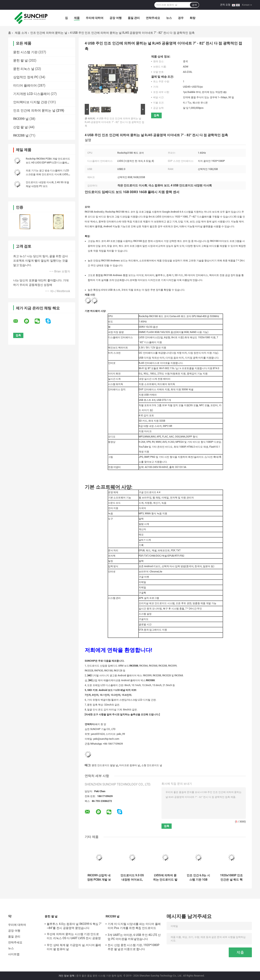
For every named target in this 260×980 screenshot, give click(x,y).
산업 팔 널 (21, 127)
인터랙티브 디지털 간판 (30, 102)
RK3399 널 (21, 119)
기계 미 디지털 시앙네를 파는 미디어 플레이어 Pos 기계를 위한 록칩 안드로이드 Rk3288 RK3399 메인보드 (134, 927)
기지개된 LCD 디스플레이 (32, 94)
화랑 (193, 18)
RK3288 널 (21, 135)
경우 (181, 18)
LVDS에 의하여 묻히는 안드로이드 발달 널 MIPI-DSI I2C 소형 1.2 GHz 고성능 (165, 878)
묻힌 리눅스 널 (24, 69)
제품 (77, 18)
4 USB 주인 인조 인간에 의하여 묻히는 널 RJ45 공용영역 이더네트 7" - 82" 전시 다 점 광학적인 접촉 (114, 122)
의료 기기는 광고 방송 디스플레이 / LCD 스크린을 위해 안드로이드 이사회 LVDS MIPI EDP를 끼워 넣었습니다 (47, 174)
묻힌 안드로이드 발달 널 (105, 765)
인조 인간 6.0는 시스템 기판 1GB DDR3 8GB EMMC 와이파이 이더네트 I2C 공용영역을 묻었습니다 (198, 878)
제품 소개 (21, 33)
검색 (194, 5)
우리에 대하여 (95, 18)
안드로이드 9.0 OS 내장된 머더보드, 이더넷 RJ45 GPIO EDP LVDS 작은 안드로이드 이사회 (132, 878)
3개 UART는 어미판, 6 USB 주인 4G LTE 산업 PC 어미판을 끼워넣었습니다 (134, 937)
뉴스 (169, 18)
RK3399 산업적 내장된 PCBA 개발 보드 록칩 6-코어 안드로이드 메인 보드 (99, 878)
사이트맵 (14, 954)
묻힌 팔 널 (21, 60)
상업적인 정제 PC (26, 77)
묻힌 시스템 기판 (25, 52)
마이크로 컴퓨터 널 (130, 765)
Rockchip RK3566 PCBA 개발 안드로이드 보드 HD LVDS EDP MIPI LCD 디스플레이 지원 (48, 163)
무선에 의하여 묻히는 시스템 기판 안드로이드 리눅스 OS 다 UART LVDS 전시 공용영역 (74, 937)
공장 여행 (115, 18)
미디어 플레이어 (25, 85)
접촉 (156, 115)
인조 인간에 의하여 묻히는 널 (49, 33)
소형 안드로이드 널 (152, 765)
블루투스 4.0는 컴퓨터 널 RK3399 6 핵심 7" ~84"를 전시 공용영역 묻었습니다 (74, 926)
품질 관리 (134, 18)
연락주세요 (153, 18)
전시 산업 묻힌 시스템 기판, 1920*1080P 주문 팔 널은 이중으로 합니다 (134, 947)
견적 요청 (225, 5)
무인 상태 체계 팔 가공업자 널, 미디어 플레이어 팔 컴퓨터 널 (74, 947)
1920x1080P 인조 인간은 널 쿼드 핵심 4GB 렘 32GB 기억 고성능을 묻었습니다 (231, 878)
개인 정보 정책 (66, 976)
